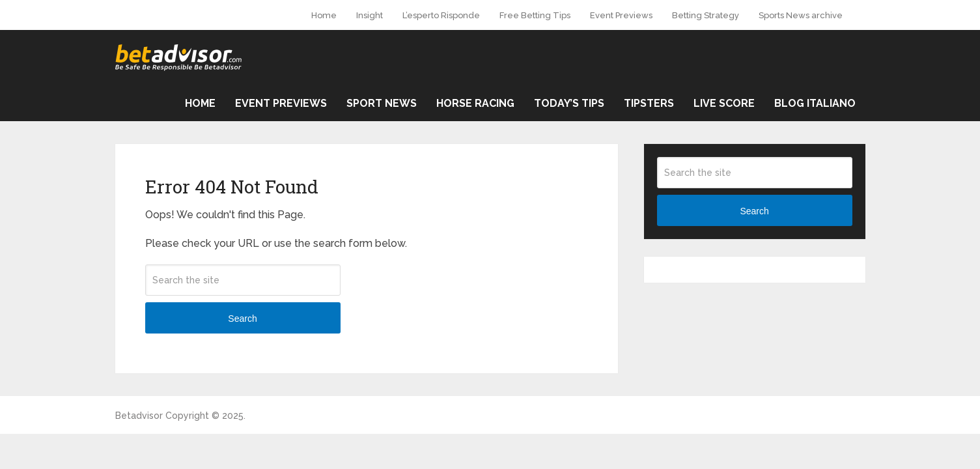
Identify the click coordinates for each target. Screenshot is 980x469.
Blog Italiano (815, 103)
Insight (370, 15)
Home (324, 15)
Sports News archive (801, 15)
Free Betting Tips (535, 15)
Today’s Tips (569, 103)
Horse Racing (475, 103)
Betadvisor (139, 416)
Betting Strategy (706, 15)
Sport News (382, 103)
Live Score (724, 103)
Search (242, 319)
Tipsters (649, 103)
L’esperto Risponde (441, 15)
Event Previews (621, 15)
